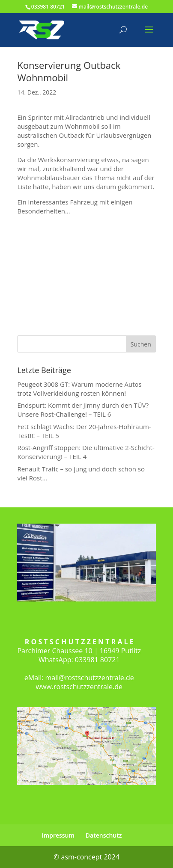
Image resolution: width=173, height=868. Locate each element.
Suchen (141, 344)
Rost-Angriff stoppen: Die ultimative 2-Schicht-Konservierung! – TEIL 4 (86, 452)
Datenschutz (104, 835)
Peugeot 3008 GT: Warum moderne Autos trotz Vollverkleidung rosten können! (79, 389)
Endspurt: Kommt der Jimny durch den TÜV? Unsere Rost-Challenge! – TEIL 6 (83, 410)
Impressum (58, 835)
